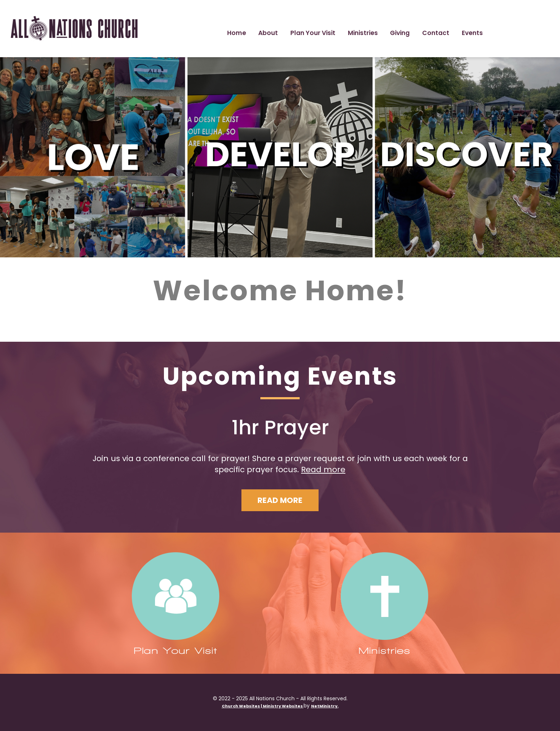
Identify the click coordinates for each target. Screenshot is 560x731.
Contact (436, 33)
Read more (323, 470)
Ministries (363, 33)
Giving (400, 33)
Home (237, 33)
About (268, 33)
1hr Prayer (280, 427)
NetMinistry (324, 706)
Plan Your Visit (313, 33)
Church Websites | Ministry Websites (263, 706)
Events (472, 33)
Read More (280, 500)
